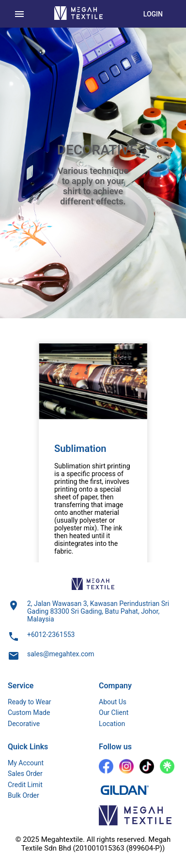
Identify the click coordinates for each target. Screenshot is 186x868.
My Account (26, 763)
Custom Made (29, 713)
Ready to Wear (30, 702)
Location (112, 724)
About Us (113, 702)
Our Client (114, 713)
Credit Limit (25, 785)
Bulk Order (23, 795)
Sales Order (25, 774)
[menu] (19, 14)
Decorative (24, 724)
